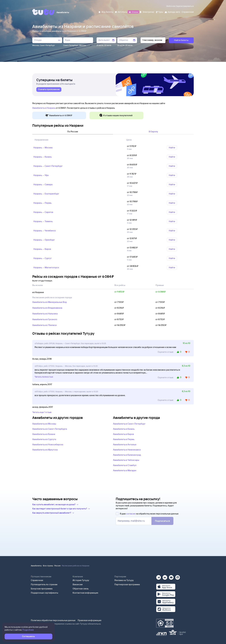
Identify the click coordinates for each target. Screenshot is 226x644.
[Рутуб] (178, 576)
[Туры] (159, 12)
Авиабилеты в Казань (124, 429)
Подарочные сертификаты (44, 593)
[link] (49, 90)
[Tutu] (44, 12)
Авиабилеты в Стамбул (125, 465)
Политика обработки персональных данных (53, 620)
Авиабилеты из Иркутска (45, 450)
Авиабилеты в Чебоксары (126, 460)
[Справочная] (188, 12)
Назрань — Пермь (43, 203)
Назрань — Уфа (41, 175)
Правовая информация (90, 620)
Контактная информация (85, 593)
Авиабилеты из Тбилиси (44, 325)
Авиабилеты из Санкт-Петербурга (50, 429)
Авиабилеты (36, 566)
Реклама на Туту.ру (124, 580)
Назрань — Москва (43, 148)
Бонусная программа (42, 589)
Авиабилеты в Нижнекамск (127, 450)
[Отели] (133, 12)
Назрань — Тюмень (43, 221)
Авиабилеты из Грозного (45, 319)
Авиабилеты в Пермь (124, 439)
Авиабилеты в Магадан (125, 470)
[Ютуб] (171, 576)
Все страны (48, 566)
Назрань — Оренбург (44, 240)
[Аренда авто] (172, 12)
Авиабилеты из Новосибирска (48, 444)
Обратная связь (81, 589)
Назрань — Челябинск (45, 231)
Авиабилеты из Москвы (44, 424)
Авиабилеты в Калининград (127, 455)
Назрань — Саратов (43, 212)
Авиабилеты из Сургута (44, 439)
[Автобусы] (121, 12)
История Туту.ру (81, 580)
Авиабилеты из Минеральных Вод (50, 302)
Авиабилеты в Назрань (44, 108)
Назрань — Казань (43, 157)
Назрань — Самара (43, 184)
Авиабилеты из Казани (44, 434)
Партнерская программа (127, 584)
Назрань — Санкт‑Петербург (48, 166)
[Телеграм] (159, 576)
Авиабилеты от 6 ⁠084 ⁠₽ (59, 116)
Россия (57, 566)
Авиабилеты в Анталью (125, 444)
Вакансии (78, 584)
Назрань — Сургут (43, 258)
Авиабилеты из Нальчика (45, 314)
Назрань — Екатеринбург (46, 194)
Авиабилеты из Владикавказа (47, 308)
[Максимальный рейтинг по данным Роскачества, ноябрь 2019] (165, 623)
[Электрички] (147, 12)
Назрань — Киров (42, 249)
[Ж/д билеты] (106, 12)
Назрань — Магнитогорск (46, 267)
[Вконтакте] (165, 576)
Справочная (37, 580)
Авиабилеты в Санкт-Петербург (129, 424)
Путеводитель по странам (44, 584)
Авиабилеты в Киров (123, 434)
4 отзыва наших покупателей (116, 116)
